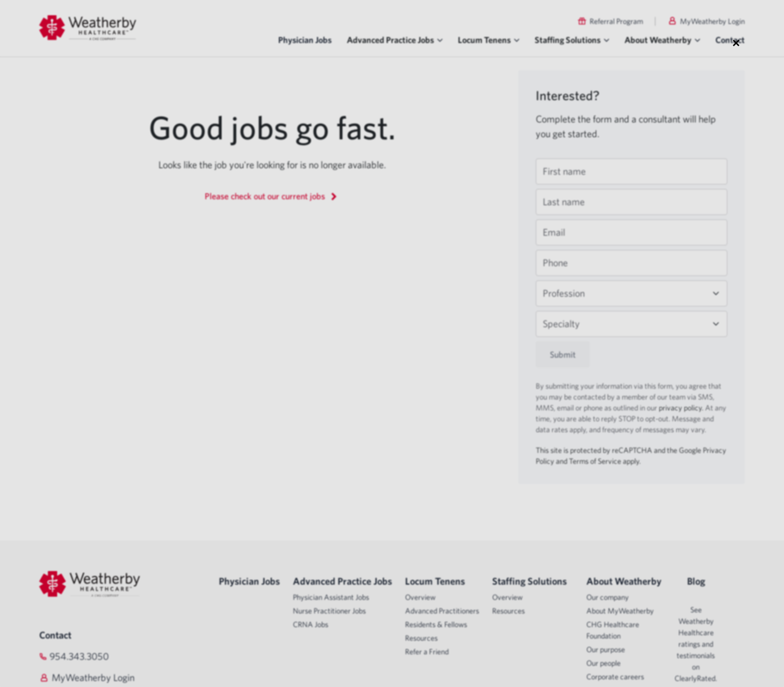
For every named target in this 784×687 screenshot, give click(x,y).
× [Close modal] (736, 42)
